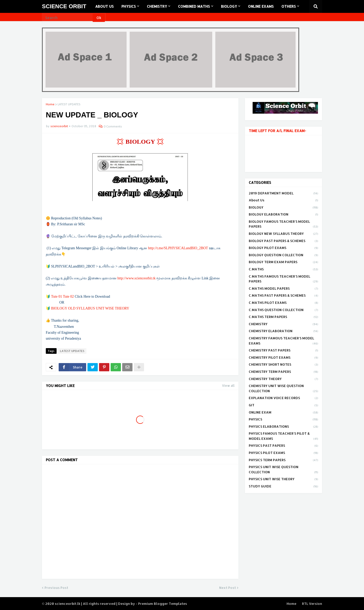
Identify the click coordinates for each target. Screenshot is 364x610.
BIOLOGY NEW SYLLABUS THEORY (283, 234)
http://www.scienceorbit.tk (136, 278)
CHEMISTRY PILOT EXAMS (283, 358)
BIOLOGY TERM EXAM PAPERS (283, 262)
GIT (283, 406)
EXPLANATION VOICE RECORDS (283, 398)
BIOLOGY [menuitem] (229, 6)
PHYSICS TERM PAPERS (283, 460)
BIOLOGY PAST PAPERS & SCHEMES (283, 241)
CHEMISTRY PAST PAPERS (283, 351)
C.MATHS (283, 270)
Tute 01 (57, 297)
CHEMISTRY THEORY (283, 379)
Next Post (228, 588)
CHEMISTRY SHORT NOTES (283, 365)
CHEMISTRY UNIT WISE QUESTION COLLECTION (283, 389)
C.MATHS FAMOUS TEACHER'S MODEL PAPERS (283, 279)
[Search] (68, 18)
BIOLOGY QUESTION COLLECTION (283, 255)
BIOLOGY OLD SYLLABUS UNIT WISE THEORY (90, 308)
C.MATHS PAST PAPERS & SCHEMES (283, 296)
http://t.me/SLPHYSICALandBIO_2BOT (178, 248)
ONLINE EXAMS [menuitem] (261, 6)
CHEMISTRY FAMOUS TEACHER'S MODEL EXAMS (283, 341)
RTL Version (312, 604)
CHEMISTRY (283, 324)
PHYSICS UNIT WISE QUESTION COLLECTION (283, 470)
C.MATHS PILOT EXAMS (283, 303)
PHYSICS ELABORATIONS (283, 427)
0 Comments (113, 127)
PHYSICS (283, 420)
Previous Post (56, 588)
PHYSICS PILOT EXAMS (283, 453)
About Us (283, 201)
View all (228, 386)
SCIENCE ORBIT (64, 6)
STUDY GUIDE (283, 487)
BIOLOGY (283, 208)
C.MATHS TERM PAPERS (283, 317)
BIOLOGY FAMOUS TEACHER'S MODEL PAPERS (283, 224)
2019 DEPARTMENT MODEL (283, 194)
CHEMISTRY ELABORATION (283, 331)
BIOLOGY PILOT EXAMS (283, 248)
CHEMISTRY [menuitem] (157, 6)
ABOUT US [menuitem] (104, 6)
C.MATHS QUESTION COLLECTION (283, 310)
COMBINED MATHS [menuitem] (194, 6)
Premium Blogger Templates (163, 604)
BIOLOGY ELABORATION (283, 215)
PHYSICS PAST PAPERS (283, 446)
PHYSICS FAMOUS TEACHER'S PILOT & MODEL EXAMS (283, 436)
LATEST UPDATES (69, 104)
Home (50, 104)
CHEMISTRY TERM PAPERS (283, 372)
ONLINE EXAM (283, 413)
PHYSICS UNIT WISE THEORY (283, 479)
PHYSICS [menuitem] (129, 6)
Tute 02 (68, 297)
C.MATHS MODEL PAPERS (283, 289)
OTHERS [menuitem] (289, 6)
